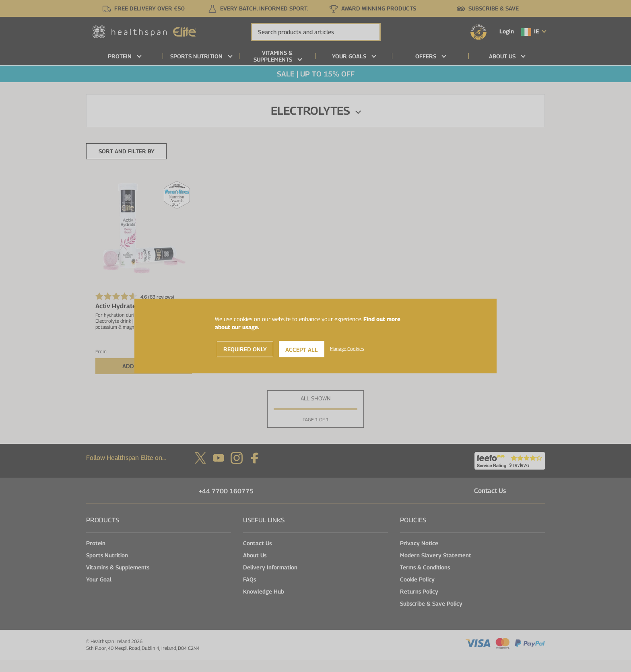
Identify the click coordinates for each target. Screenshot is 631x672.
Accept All (302, 349)
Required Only (245, 349)
